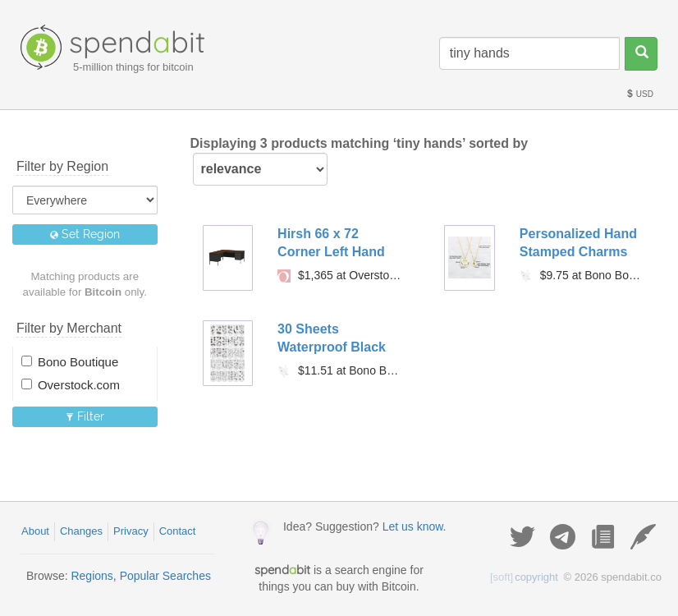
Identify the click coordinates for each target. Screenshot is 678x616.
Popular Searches (165, 576)
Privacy (131, 531)
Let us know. (415, 526)
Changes (81, 531)
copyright (524, 577)
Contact (178, 531)
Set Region (85, 234)
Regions (92, 576)
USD (639, 94)
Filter (85, 416)
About (35, 531)
